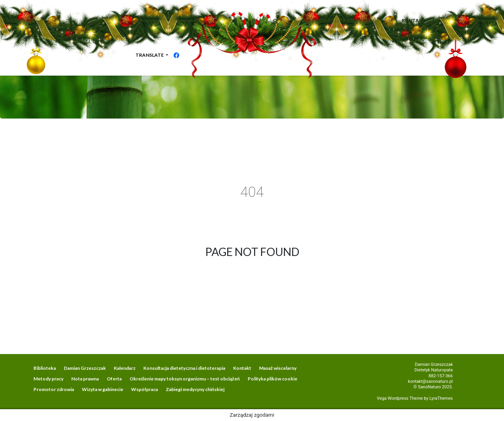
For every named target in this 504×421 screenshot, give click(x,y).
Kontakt (242, 368)
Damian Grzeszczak (85, 368)
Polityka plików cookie (272, 379)
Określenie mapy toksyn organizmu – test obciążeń (185, 379)
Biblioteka (45, 368)
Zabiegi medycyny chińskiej (195, 389)
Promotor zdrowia (54, 389)
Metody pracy (48, 379)
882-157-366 (441, 376)
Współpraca (145, 389)
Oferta (114, 379)
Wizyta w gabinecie (103, 389)
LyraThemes (441, 398)
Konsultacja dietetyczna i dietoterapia (184, 368)
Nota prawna (85, 379)
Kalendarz (125, 368)
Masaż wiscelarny (278, 368)
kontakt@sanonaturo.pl (430, 381)
